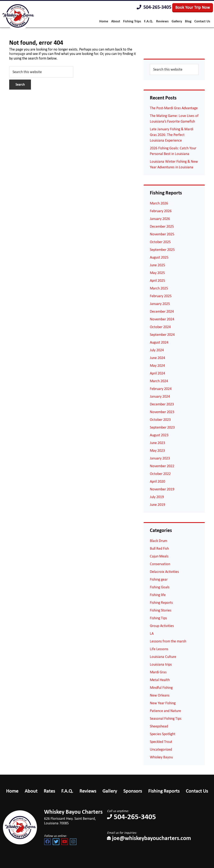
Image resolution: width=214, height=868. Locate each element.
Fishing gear (159, 579)
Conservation (160, 564)
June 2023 (157, 443)
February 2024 (161, 389)
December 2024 (162, 311)
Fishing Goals (160, 587)
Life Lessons (159, 649)
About (31, 791)
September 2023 (162, 427)
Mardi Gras (158, 672)
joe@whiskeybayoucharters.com (149, 838)
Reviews (88, 791)
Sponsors (133, 791)
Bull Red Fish (159, 548)
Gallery (110, 791)
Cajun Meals (159, 556)
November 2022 (162, 466)
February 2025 (161, 296)
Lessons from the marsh (168, 641)
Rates (49, 791)
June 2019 (157, 505)
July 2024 (157, 350)
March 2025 (159, 288)
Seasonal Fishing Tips (166, 718)
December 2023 (162, 404)
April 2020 (157, 481)
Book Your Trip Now (193, 8)
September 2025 (162, 250)
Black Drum (159, 541)
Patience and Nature (165, 711)
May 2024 (157, 365)
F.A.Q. (67, 791)
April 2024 (157, 373)
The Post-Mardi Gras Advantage (174, 108)
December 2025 (162, 226)
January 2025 (160, 304)
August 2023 (159, 435)
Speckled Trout (161, 742)
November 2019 (162, 489)
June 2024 (157, 358)
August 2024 (159, 342)
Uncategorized (161, 749)
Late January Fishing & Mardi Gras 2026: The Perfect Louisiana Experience (172, 135)
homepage (17, 54)
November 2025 (162, 234)
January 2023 (160, 458)
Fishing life (158, 595)
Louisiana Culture (163, 657)
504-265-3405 (154, 7)
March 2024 (159, 381)
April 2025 (157, 280)
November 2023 (162, 412)
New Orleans (160, 695)
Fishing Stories (161, 610)
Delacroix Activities (164, 572)
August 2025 (159, 257)
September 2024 (162, 335)
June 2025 (157, 265)
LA (152, 633)
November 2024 (162, 319)
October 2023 (160, 420)
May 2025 (157, 273)
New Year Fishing (163, 703)
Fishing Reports (161, 603)
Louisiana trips (161, 664)
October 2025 (160, 242)
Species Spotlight (163, 734)
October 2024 (160, 327)
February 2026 (161, 211)
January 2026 (160, 219)
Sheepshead (159, 726)
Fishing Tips (158, 618)
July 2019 (157, 497)
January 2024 (160, 396)
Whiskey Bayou (161, 757)
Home (12, 791)
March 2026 (159, 203)
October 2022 (160, 474)
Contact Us (197, 791)
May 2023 (157, 450)
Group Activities (162, 626)
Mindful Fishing (161, 688)
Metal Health (160, 680)
